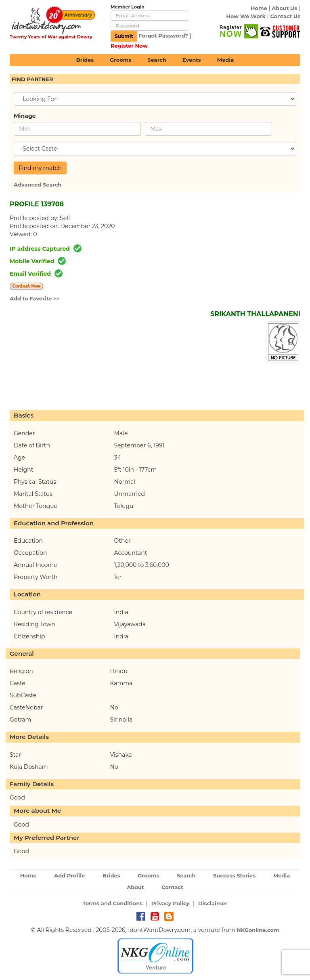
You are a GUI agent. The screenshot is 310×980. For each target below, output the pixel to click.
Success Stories (234, 875)
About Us (284, 8)
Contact (172, 887)
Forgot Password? (163, 36)
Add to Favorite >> (35, 298)
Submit (124, 36)
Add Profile (69, 875)
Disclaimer (213, 903)
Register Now (129, 46)
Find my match (40, 168)
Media (226, 60)
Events (192, 60)
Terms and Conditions (113, 903)
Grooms (120, 60)
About (135, 887)
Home (259, 8)
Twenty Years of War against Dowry (51, 37)
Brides (85, 60)
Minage (25, 116)
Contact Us (285, 16)
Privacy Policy (171, 903)
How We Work (246, 16)
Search (157, 60)
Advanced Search (38, 185)
